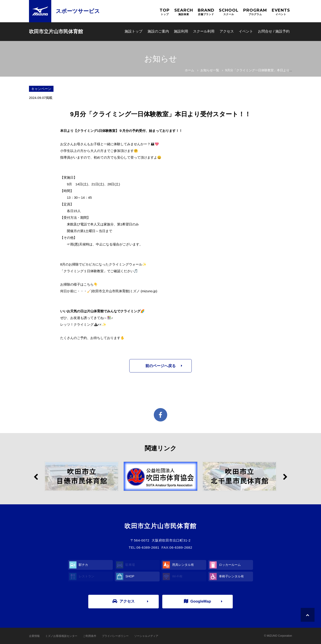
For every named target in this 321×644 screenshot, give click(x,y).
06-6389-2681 (148, 547)
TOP (165, 12)
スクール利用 (204, 31)
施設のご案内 (158, 31)
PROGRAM (255, 12)
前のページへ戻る (160, 366)
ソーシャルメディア (146, 636)
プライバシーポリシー (115, 636)
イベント (246, 31)
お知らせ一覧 (210, 70)
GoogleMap (198, 601)
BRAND (206, 12)
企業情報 (34, 636)
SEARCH (184, 12)
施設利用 (181, 31)
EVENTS (281, 12)
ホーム (189, 70)
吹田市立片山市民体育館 (56, 32)
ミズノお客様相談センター (61, 636)
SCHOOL (229, 12)
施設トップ (134, 31)
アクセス (227, 31)
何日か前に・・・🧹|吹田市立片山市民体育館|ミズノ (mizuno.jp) (109, 291)
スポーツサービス (78, 11)
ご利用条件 (90, 636)
